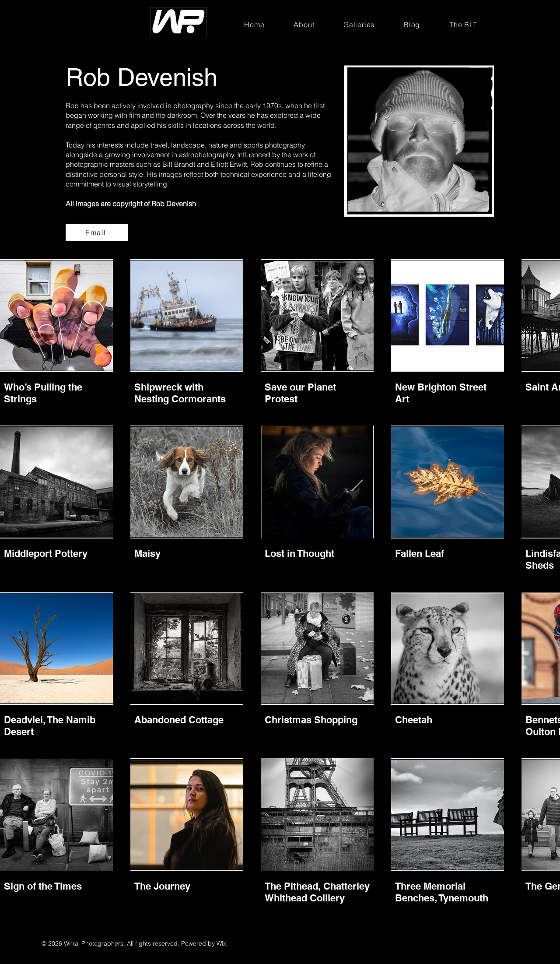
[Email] (97, 232)
